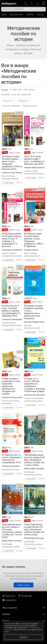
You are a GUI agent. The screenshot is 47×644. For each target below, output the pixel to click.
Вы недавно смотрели (14, 567)
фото (19, 113)
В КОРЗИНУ (9, 183)
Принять (23, 637)
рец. (42, 116)
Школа (41, 14)
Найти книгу (23, 585)
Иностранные (17, 14)
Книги (4, 14)
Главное (30, 14)
